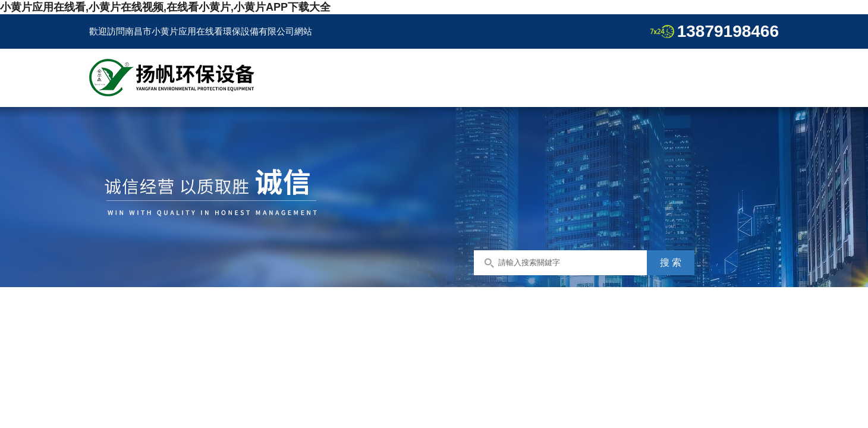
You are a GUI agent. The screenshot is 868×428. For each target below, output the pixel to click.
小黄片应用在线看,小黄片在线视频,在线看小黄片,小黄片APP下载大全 (165, 7)
